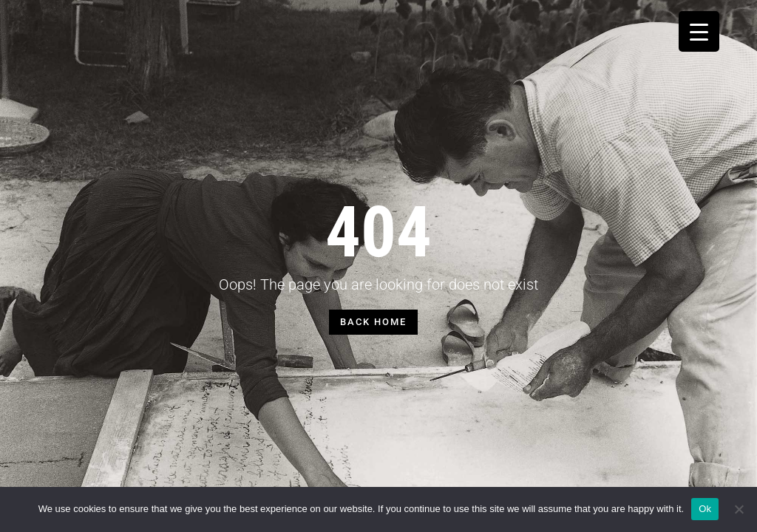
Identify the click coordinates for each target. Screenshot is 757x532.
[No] (739, 509)
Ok (705, 509)
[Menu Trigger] (699, 31)
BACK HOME (373, 322)
